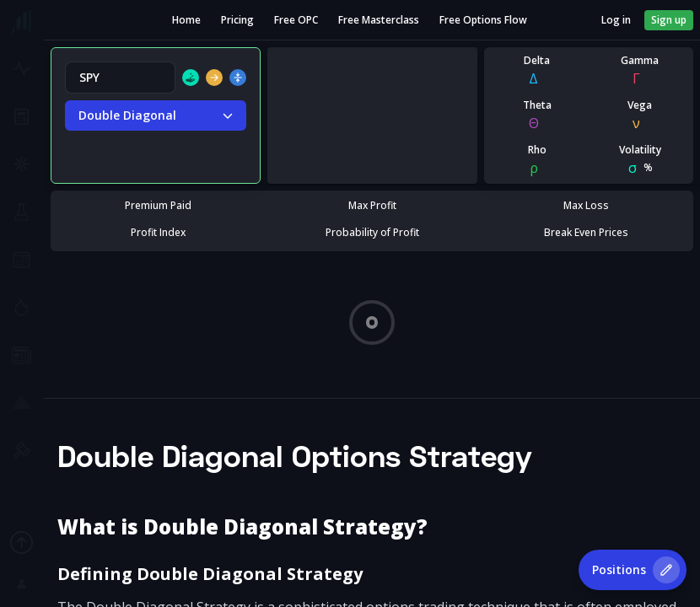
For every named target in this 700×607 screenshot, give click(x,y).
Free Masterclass (379, 20)
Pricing (237, 20)
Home (186, 20)
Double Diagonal (156, 115)
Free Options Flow (483, 20)
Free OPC (296, 20)
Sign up (669, 20)
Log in (616, 20)
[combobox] (120, 78)
